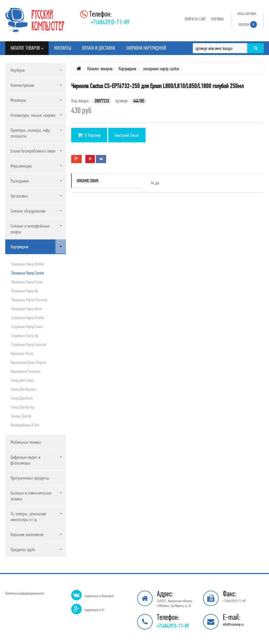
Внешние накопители (27, 534)
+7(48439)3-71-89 (110, 22)
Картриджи (19, 247)
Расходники (20, 181)
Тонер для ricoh (22, 398)
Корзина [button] (218, 19)
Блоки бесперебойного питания (35, 151)
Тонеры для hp (21, 416)
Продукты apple (23, 549)
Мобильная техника (26, 442)
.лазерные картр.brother (27, 264)
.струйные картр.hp (24, 335)
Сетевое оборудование (28, 211)
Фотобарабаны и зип (25, 425)
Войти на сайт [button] (195, 19)
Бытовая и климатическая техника (31, 496)
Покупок (248, 24)
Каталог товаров (100, 69)
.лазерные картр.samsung (29, 300)
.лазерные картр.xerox (26, 309)
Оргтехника (19, 196)
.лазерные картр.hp (24, 291)
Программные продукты (30, 478)
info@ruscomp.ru (233, 624)
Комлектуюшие (22, 85)
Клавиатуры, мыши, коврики (33, 115)
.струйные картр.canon (27, 326)
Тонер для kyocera (23, 389)
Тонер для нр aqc (23, 407)
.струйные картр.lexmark (28, 344)
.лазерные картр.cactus (27, 273)
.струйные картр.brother (27, 318)
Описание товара (88, 180)
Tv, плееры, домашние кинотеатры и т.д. (28, 517)
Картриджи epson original (28, 362)
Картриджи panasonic (26, 371)
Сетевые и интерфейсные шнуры (30, 229)
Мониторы (18, 100)
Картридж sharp (22, 353)
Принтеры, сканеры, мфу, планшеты (31, 133)
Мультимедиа (21, 166)
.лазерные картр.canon (27, 282)
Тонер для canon (22, 380)
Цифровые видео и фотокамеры (25, 460)
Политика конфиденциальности (25, 593)
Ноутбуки (17, 70)
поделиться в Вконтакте (99, 596)
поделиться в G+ (95, 610)
